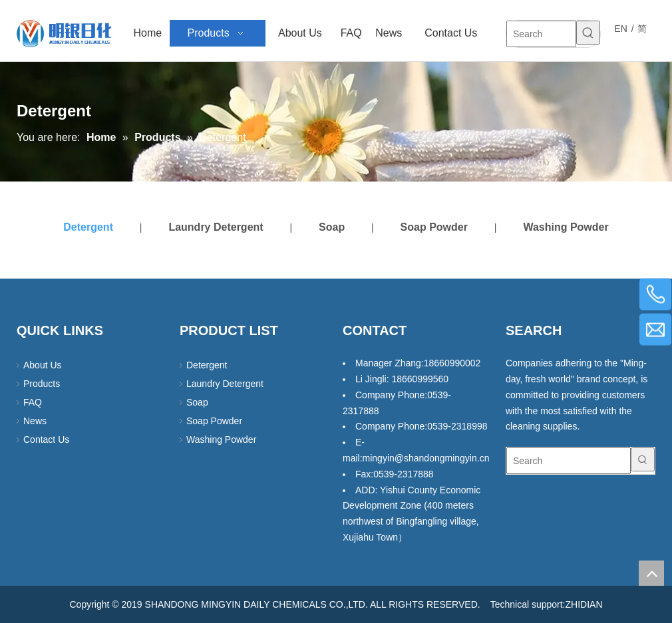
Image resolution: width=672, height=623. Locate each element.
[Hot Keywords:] (588, 33)
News (35, 421)
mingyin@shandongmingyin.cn (426, 458)
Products (42, 384)
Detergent (88, 227)
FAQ (33, 402)
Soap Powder (434, 227)
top (651, 573)
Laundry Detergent (216, 227)
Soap (332, 227)
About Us (43, 365)
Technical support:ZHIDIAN (547, 604)
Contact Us (46, 439)
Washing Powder (566, 227)
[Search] (541, 34)
